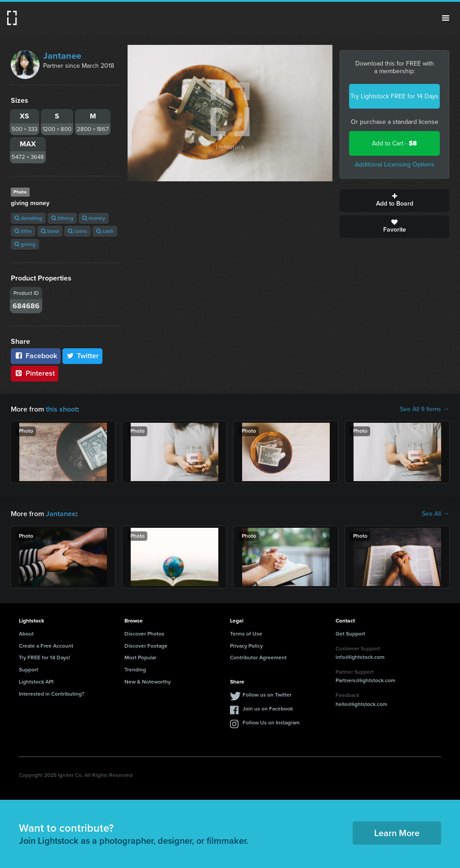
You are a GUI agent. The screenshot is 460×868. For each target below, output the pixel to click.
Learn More (397, 833)
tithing (62, 218)
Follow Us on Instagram (271, 723)
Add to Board (394, 201)
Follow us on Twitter (267, 695)
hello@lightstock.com (361, 704)
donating (28, 218)
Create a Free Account (46, 646)
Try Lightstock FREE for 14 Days (394, 96)
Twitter (83, 356)
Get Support (350, 634)
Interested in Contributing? (52, 694)
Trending (135, 670)
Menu (446, 18)
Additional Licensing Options (395, 164)
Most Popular (140, 658)
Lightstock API (36, 682)
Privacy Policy (246, 646)
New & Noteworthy (148, 682)
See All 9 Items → (425, 409)
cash (105, 231)
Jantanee (62, 56)
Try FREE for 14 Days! (44, 658)
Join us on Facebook (268, 709)
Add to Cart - (394, 143)
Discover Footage (146, 646)
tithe (23, 231)
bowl (50, 231)
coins (77, 231)
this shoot (62, 409)
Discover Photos (144, 634)
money (94, 218)
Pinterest (35, 373)
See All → (436, 514)
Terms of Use (246, 634)
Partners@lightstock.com (365, 680)
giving (25, 244)
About (26, 634)
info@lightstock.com (360, 657)
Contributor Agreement (258, 658)
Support (29, 670)
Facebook (36, 356)
